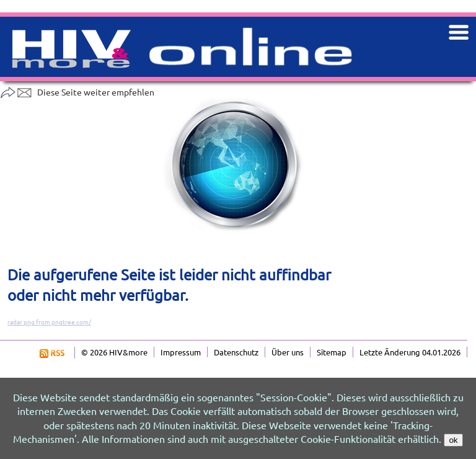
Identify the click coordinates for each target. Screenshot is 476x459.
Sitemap (332, 352)
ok (453, 440)
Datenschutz (236, 352)
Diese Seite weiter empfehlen (77, 92)
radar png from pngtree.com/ (49, 322)
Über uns (288, 352)
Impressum (181, 352)
